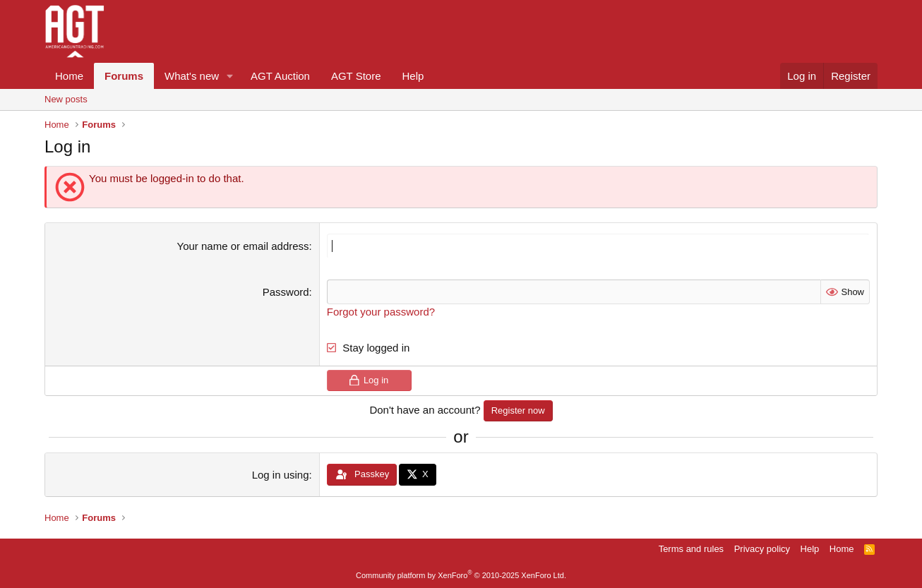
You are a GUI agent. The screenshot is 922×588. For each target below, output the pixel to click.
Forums (124, 76)
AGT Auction (280, 76)
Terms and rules (691, 549)
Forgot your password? (381, 312)
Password (286, 292)
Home (69, 76)
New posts (66, 99)
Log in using (281, 475)
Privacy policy (762, 549)
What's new (192, 76)
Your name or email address (243, 246)
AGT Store (356, 76)
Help (413, 76)
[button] (230, 76)
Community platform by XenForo (461, 575)
